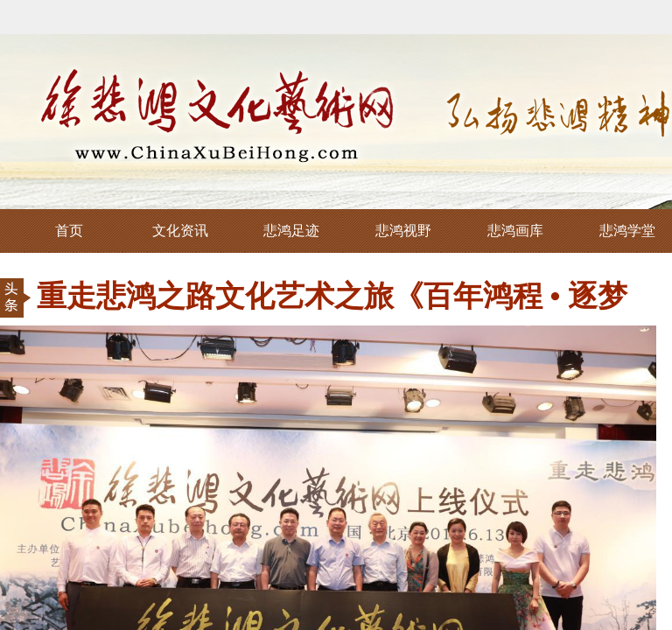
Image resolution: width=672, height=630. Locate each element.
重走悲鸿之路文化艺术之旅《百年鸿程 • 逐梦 (332, 296)
